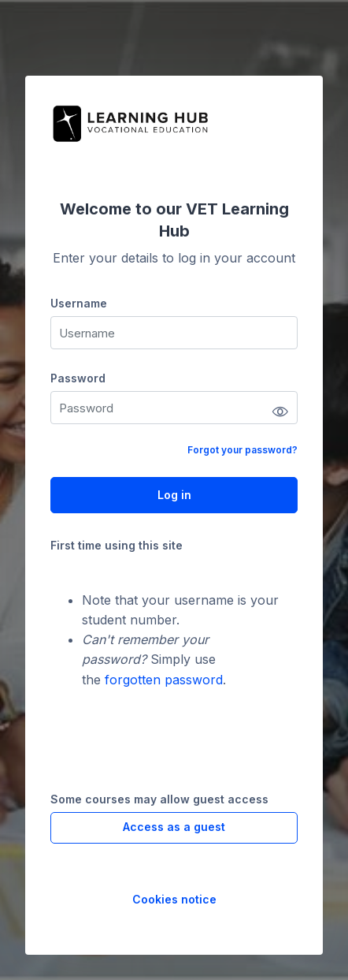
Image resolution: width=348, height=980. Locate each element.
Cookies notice (174, 899)
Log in (174, 495)
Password (78, 378)
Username (79, 303)
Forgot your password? (242, 450)
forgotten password (164, 680)
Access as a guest (174, 827)
